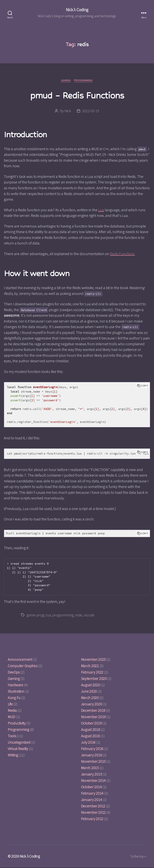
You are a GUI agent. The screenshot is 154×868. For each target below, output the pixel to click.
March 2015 (90, 768)
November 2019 (93, 717)
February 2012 (92, 819)
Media (12, 711)
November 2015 (93, 762)
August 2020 (90, 685)
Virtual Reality (18, 749)
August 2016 (90, 736)
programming (63, 616)
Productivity (17, 724)
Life (10, 705)
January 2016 (91, 756)
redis (79, 616)
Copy (144, 386)
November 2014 (93, 781)
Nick (68, 111)
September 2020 (94, 679)
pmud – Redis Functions (77, 95)
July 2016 (88, 743)
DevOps (14, 673)
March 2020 (90, 698)
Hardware (15, 685)
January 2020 (91, 705)
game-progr (36, 616)
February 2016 (92, 749)
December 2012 (93, 806)
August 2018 (90, 730)
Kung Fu (14, 698)
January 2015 (91, 775)
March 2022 (90, 666)
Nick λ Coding (77, 10)
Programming (84, 81)
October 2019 (91, 724)
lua (48, 616)
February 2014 (92, 794)
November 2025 (93, 660)
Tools (12, 736)
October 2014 (91, 787)
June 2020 (89, 692)
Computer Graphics (23, 666)
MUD (11, 717)
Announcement (20, 660)
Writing (13, 756)
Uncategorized (19, 743)
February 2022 (92, 673)
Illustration (16, 692)
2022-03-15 (91, 111)
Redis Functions (122, 254)
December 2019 (93, 711)
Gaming (66, 81)
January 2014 (91, 800)
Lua (101, 210)
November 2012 (93, 813)
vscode (89, 616)
